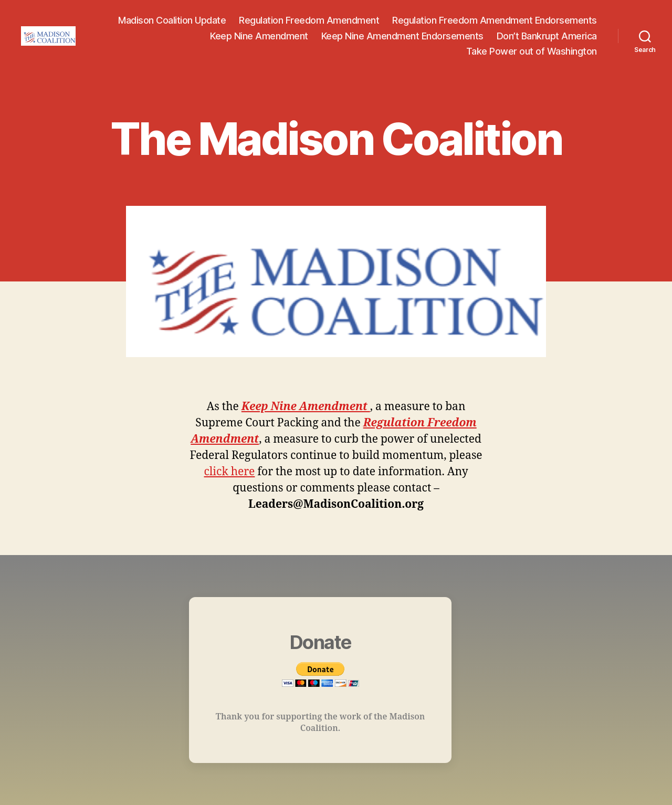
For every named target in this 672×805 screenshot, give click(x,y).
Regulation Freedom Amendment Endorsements (495, 20)
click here (229, 472)
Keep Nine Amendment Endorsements (402, 36)
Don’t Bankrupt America (547, 36)
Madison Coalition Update (172, 20)
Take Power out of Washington (532, 51)
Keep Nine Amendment (259, 36)
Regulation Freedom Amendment (309, 20)
